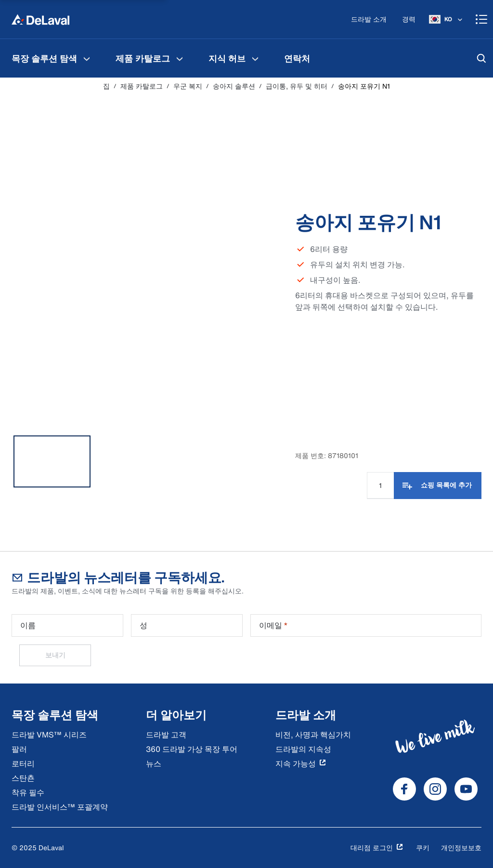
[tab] (52, 461)
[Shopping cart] (481, 19)
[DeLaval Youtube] (466, 789)
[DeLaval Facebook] (404, 789)
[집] (40, 19)
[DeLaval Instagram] (435, 789)
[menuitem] (52, 58)
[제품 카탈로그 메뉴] (180, 58)
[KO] (447, 19)
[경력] (409, 20)
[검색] (481, 58)
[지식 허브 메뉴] (255, 58)
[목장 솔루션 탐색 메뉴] (87, 58)
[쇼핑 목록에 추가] (438, 486)
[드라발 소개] (369, 20)
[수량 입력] (380, 486)
